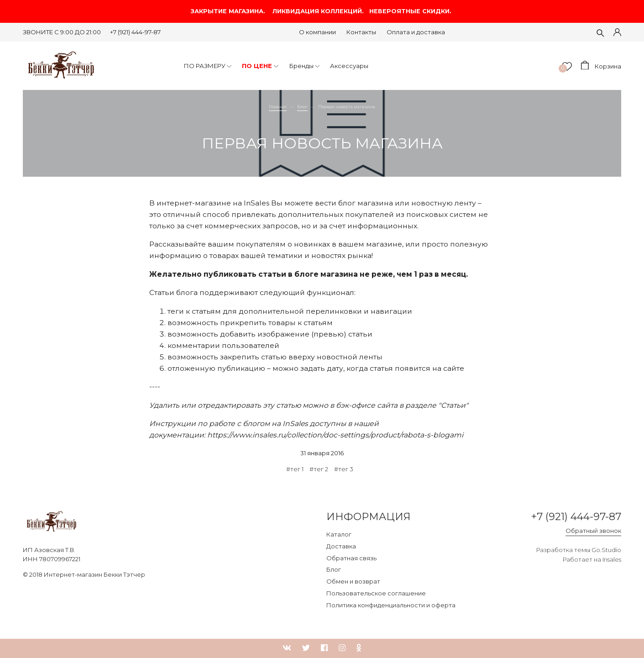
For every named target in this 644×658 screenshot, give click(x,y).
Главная (278, 107)
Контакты (361, 32)
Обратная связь (351, 558)
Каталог (339, 534)
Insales (612, 559)
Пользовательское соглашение (376, 593)
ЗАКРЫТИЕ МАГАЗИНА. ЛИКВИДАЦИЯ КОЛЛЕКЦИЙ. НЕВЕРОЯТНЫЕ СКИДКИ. (322, 11)
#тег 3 (344, 469)
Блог (302, 107)
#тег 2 (319, 469)
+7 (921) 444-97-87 (135, 32)
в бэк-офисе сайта (364, 405)
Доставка (341, 546)
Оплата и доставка (416, 32)
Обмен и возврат (353, 581)
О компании (317, 32)
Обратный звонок (593, 531)
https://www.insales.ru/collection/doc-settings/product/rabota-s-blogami (335, 435)
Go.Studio (606, 550)
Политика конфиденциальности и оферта (391, 605)
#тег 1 (295, 469)
